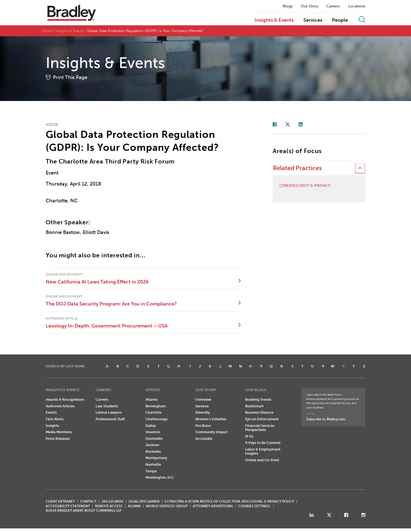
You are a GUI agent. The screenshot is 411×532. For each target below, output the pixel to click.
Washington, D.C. (160, 477)
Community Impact (212, 432)
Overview (203, 399)
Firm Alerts (55, 419)
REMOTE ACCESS (109, 506)
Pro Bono (203, 426)
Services (313, 20)
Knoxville (153, 451)
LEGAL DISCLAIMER (144, 501)
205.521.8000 (113, 501)
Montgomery (156, 458)
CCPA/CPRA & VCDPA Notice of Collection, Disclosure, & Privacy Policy (229, 501)
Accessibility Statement (68, 506)
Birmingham (156, 406)
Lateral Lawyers (109, 412)
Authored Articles (60, 406)
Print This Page (70, 77)
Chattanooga (156, 419)
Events (51, 412)
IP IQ (249, 436)
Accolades (204, 439)
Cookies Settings (254, 506)
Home (47, 31)
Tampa (151, 471)
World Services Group (167, 506)
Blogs (288, 6)
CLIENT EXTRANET (60, 501)
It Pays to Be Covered (263, 443)
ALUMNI (134, 506)
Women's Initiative (211, 419)
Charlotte (153, 412)
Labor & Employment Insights (263, 451)
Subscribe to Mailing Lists (326, 419)
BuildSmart (254, 406)
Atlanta (152, 399)
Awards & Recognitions (65, 399)
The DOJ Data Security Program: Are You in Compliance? (111, 304)
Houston (153, 432)
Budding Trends (258, 399)
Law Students (107, 406)
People (340, 20)
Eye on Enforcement (262, 419)
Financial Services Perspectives (260, 428)
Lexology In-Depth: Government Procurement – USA (107, 326)
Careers (333, 6)
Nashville (153, 464)
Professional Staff (110, 419)
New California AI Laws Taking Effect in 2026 (97, 282)
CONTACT (88, 501)
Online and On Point (262, 460)
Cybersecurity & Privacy (305, 186)
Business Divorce (259, 412)
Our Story (309, 6)
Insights (52, 426)
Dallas (151, 426)
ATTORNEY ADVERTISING (213, 506)
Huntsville (154, 439)
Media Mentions (59, 432)
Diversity (203, 412)
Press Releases (58, 439)
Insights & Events (274, 20)
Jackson (152, 445)
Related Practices (297, 168)
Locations (357, 6)
